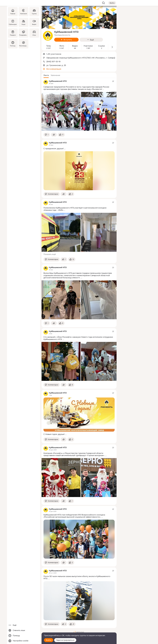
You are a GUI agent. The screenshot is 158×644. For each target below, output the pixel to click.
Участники (88, 46)
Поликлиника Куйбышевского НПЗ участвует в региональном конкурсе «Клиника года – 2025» (75, 209)
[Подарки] (13, 33)
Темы (49, 46)
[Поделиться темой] (54, 135)
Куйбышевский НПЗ (58, 81)
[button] (46, 75)
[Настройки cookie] (24, 641)
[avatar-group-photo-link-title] (48, 36)
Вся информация (54, 69)
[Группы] (34, 12)
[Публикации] (13, 22)
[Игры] (34, 33)
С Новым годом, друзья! (54, 434)
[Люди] (23, 22)
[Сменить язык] (24, 630)
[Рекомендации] (23, 44)
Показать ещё (50, 254)
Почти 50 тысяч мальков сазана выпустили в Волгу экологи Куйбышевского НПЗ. (77, 578)
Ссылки (101, 46)
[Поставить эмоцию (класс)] (61, 135)
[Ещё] (24, 625)
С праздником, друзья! (54, 149)
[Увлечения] (23, 12)
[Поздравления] (23, 33)
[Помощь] (13, 44)
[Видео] (34, 22)
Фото (62, 46)
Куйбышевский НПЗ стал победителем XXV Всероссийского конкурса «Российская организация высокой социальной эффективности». (74, 516)
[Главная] (13, 12)
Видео (75, 46)
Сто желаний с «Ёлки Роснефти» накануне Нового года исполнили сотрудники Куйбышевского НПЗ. (78, 338)
